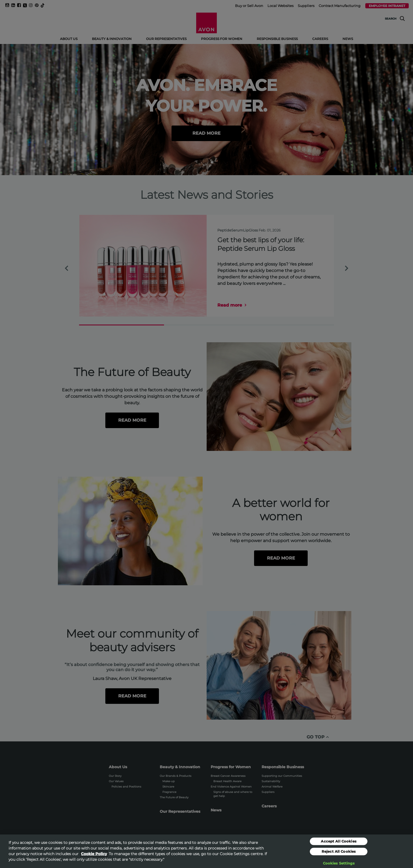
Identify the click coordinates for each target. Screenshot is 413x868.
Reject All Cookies (339, 854)
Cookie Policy (94, 856)
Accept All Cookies (338, 843)
